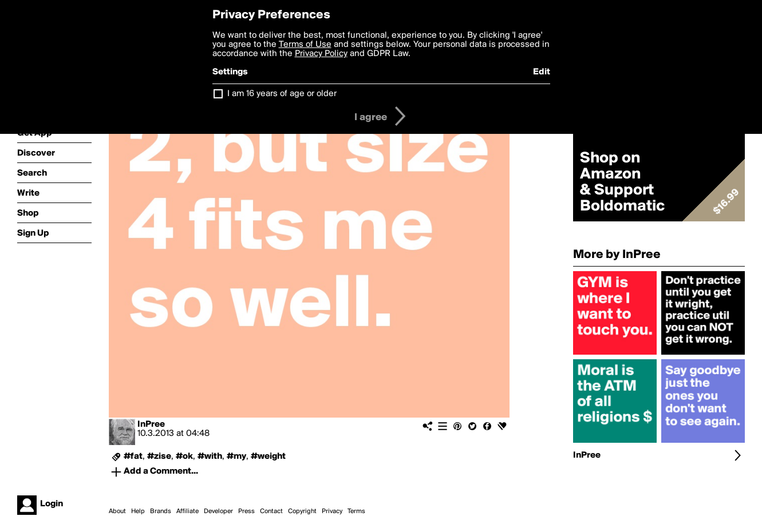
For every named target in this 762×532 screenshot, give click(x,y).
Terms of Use (305, 45)
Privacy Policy (321, 54)
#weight (268, 456)
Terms (356, 511)
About (117, 511)
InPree (151, 424)
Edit (542, 72)
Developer (218, 511)
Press (246, 511)
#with (210, 456)
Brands (161, 511)
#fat (133, 456)
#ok (184, 456)
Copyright (302, 511)
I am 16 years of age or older (282, 94)
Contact (271, 511)
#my (236, 456)
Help (138, 511)
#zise (159, 456)
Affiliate (187, 511)
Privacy (332, 511)
